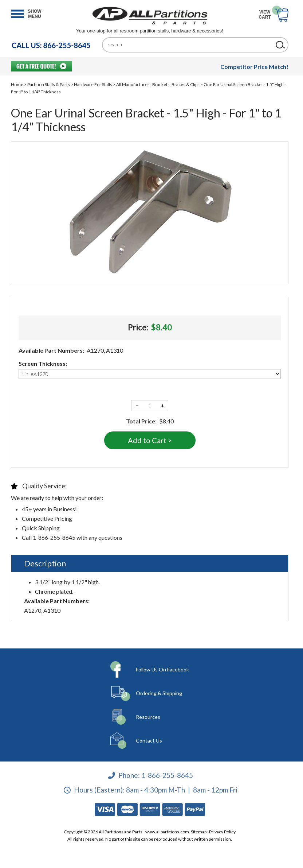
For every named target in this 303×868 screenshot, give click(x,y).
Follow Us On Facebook (162, 669)
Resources (148, 717)
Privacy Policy (222, 832)
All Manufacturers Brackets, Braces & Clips (158, 84)
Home (17, 84)
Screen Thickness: (43, 363)
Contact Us (149, 741)
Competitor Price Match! (254, 67)
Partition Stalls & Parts (49, 84)
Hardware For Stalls (93, 84)
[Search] (190, 45)
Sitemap (199, 832)
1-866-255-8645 (167, 775)
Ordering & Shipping (159, 693)
